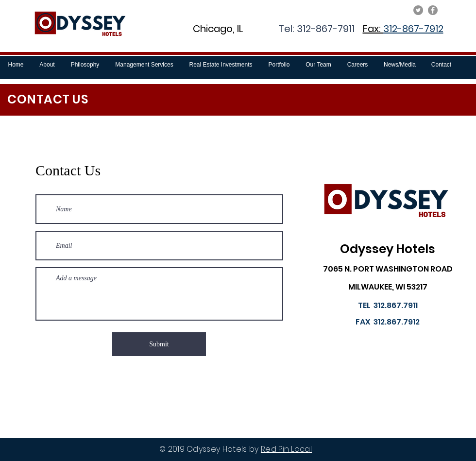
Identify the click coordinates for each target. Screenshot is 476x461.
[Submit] (159, 344)
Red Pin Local (286, 449)
